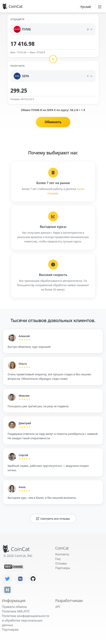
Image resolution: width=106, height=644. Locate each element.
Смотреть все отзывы (53, 519)
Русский (86, 7)
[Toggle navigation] (100, 7)
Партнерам (10, 630)
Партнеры (63, 568)
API (58, 607)
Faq (58, 559)
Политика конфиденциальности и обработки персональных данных (26, 620)
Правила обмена (14, 607)
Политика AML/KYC (16, 611)
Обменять (53, 122)
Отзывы (61, 563)
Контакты (62, 554)
